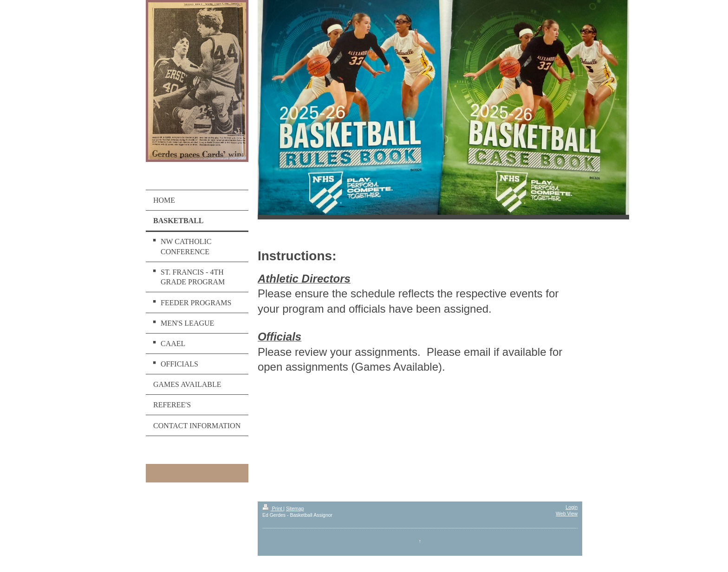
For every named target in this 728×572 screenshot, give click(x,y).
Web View (567, 514)
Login (572, 507)
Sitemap (295, 508)
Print (273, 508)
